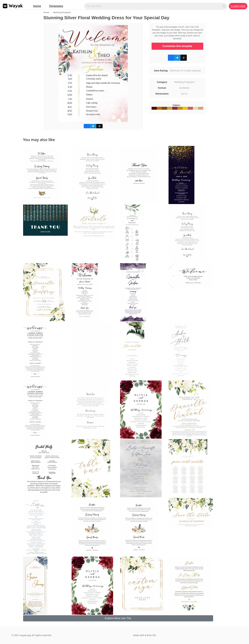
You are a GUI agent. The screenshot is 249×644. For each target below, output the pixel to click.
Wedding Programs (62, 12)
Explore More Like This (118, 618)
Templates (56, 6)
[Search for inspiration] (154, 6)
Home (37, 6)
